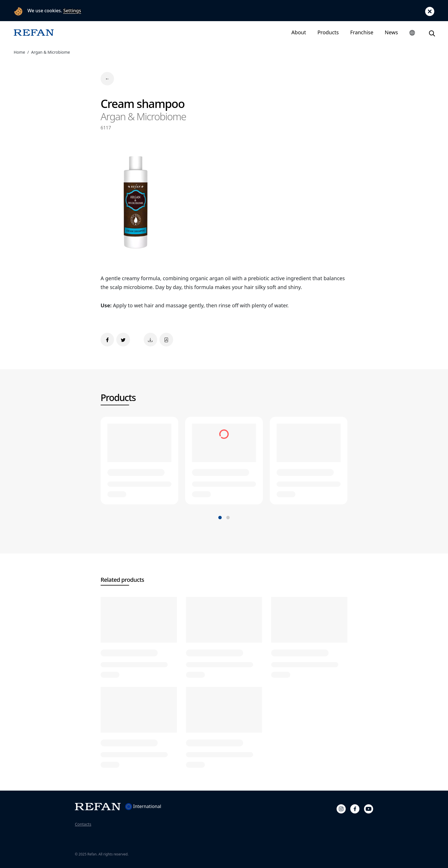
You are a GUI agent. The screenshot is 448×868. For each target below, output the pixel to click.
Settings (72, 11)
